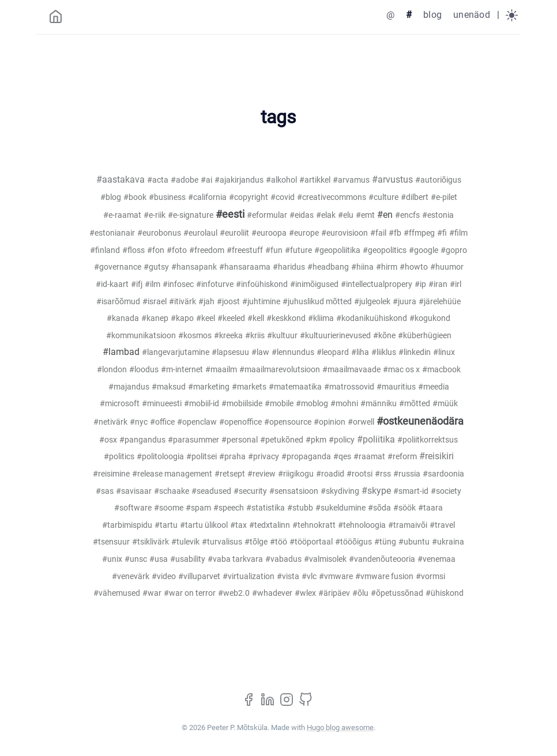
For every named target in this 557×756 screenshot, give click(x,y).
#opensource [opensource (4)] (288, 422)
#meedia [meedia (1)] (434, 387)
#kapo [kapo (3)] (182, 318)
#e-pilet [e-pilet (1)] (444, 197)
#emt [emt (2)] (365, 215)
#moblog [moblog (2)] (312, 404)
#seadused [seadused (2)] (211, 491)
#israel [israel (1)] (155, 302)
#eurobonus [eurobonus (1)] (159, 233)
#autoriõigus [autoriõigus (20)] (438, 180)
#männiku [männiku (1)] (379, 404)
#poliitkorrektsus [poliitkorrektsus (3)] (428, 440)
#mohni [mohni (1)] (344, 404)
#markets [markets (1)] (249, 387)
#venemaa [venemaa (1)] (436, 559)
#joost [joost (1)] (228, 302)
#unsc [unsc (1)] (136, 559)
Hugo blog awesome (340, 727)
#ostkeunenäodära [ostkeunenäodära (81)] (420, 421)
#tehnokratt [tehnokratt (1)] (314, 525)
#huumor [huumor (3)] (447, 267)
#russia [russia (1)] (407, 474)
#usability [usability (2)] (188, 559)
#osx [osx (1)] (108, 440)
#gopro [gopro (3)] (454, 250)
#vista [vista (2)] (288, 577)
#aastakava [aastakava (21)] (121, 179)
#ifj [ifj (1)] (137, 284)
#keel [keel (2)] (206, 318)
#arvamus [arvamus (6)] (351, 180)
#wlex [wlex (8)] (305, 593)
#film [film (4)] (458, 233)
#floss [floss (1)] (133, 250)
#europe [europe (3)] (304, 233)
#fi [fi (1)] (442, 233)
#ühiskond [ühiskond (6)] (445, 593)
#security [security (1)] (250, 491)
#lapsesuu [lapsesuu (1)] (230, 352)
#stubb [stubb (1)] (300, 508)
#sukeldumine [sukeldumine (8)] (340, 508)
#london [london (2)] (112, 370)
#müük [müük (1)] (445, 404)
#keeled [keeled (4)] (231, 318)
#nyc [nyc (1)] (139, 422)
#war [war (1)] (152, 593)
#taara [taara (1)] (430, 508)
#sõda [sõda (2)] (379, 508)
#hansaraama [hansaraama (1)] (245, 267)
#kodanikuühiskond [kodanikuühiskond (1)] (372, 318)
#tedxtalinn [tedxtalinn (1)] (270, 525)
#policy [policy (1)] (342, 440)
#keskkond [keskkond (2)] (286, 318)
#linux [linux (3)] (444, 352)
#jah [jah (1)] (206, 302)
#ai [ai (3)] (206, 180)
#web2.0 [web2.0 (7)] (234, 593)
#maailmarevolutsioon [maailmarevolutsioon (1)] (280, 370)
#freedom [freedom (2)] (207, 250)
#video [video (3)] (164, 577)
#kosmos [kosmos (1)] (195, 336)
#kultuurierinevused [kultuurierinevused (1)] (335, 336)
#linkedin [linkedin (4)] (415, 352)
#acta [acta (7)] (158, 180)
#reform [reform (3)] (402, 457)
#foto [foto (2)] (177, 250)
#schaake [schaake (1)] (172, 491)
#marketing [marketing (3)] (209, 387)
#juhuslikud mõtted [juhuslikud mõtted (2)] (317, 302)
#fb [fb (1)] (395, 233)
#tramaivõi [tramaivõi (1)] (408, 525)
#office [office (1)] (162, 422)
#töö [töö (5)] (278, 542)
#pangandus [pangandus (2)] (142, 440)
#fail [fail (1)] (378, 233)
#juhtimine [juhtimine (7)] (261, 302)
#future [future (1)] (298, 250)
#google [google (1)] (424, 250)
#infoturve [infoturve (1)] (215, 284)
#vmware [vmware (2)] (336, 577)
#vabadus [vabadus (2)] (283, 559)
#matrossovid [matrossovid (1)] (349, 387)
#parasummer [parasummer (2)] (193, 440)
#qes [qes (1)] (342, 457)
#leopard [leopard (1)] (333, 352)
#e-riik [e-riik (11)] (155, 215)
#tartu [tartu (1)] (166, 525)
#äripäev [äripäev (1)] (334, 593)
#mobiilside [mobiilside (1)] (242, 404)
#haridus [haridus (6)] (289, 267)
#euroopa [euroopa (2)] (269, 233)
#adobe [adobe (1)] (185, 180)
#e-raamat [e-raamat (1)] (122, 215)
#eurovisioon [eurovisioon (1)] (345, 233)
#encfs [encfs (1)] (407, 215)
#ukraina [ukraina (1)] (448, 542)
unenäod (472, 15)
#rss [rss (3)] (383, 474)
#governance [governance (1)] (118, 267)
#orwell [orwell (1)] (361, 422)
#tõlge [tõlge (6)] (256, 542)
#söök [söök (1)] (404, 508)
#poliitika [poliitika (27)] (376, 439)
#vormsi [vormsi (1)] (430, 577)
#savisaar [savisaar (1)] (134, 491)
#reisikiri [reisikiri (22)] (436, 456)
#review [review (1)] (261, 474)
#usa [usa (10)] (159, 559)
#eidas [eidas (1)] (302, 215)
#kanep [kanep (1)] (155, 318)
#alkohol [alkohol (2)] (281, 180)
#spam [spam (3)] (198, 508)
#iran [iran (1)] (438, 284)
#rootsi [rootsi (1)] (360, 474)
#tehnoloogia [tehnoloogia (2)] (362, 525)
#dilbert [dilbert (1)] (415, 197)
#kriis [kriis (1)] (255, 336)
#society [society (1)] (446, 491)
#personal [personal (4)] (240, 440)
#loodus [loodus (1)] (144, 370)
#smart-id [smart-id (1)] (411, 491)
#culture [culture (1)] (383, 197)
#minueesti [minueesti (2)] (162, 404)
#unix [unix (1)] (112, 559)
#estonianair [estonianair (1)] (112, 233)
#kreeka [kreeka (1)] (228, 336)
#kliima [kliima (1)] (321, 318)
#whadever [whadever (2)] (272, 593)
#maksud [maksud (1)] (169, 387)
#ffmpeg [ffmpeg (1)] (419, 233)
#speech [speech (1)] (229, 508)
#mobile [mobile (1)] (279, 404)
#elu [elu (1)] (346, 215)
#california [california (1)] (207, 197)
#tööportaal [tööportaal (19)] (311, 542)
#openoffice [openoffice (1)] (240, 422)
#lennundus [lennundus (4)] (293, 352)
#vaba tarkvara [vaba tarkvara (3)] (235, 559)
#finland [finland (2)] (105, 250)
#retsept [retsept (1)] (230, 474)
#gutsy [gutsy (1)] (156, 267)
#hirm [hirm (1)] (387, 267)
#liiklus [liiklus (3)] (384, 352)
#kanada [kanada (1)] (123, 318)
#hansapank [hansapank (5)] (194, 267)
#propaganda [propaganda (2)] (306, 457)
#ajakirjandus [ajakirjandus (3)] (239, 180)
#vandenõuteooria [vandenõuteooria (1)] (382, 559)
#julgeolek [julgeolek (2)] (372, 302)
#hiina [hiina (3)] (362, 267)
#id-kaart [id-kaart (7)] (112, 284)
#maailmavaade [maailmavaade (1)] (351, 370)
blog (432, 15)
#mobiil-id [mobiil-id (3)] (202, 404)
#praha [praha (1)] (232, 457)
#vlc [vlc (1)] (309, 577)
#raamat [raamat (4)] (369, 457)
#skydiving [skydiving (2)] (340, 491)
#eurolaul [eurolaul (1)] (200, 233)
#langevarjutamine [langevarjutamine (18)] (176, 352)
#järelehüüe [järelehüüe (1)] (440, 302)
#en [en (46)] (385, 215)
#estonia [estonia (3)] (438, 215)
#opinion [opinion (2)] (330, 422)
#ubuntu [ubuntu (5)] (414, 542)
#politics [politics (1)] (119, 457)
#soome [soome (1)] (169, 508)
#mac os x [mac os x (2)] (401, 370)
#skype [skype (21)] (376, 491)
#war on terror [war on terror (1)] (190, 593)
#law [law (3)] (260, 352)
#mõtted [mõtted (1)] (415, 404)
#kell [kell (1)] (256, 318)
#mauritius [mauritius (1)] (396, 387)
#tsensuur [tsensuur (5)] (111, 542)
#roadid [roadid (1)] (330, 474)
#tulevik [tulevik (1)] (185, 542)
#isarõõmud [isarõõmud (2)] (118, 302)
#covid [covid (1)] (283, 197)
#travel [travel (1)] (442, 525)
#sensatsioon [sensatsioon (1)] (294, 491)
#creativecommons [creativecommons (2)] (332, 197)
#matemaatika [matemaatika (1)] (295, 387)
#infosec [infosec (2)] (178, 284)
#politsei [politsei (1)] (202, 457)
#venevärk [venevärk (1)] (131, 577)
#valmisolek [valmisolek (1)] (325, 559)
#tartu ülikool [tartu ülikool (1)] (204, 525)
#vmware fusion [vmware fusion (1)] (384, 577)
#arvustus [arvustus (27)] (392, 179)
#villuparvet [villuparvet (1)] (199, 577)
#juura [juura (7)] (404, 302)
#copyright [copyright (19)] (249, 197)
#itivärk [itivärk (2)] (182, 302)
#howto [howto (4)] (414, 267)
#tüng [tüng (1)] (385, 542)
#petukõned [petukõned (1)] (282, 440)
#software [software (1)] (133, 508)
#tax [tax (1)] (238, 525)
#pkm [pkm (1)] (316, 440)
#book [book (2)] (135, 197)
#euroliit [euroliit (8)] (234, 233)
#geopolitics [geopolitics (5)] (385, 250)
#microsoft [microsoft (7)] (120, 404)
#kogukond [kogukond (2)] (430, 318)
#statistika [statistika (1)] (266, 508)
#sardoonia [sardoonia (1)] (443, 474)
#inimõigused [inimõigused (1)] (314, 284)
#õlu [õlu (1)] (360, 593)
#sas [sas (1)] (105, 491)
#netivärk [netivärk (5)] (110, 422)
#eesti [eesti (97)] (230, 214)
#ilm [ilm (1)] (153, 284)
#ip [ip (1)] (420, 284)
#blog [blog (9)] (111, 197)
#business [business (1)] (167, 197)
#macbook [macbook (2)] (441, 370)
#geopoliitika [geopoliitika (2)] (337, 250)
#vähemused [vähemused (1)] (117, 593)
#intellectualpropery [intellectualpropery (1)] (377, 284)
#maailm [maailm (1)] (221, 370)
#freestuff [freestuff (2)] (245, 250)
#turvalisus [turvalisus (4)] (222, 542)
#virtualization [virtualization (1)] (249, 577)
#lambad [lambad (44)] (121, 352)
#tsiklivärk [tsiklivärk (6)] (150, 542)
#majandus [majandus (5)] (129, 387)
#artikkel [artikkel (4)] (315, 180)
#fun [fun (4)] (274, 250)
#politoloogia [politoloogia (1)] (160, 457)
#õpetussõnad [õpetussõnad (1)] (397, 593)
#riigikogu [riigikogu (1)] (296, 474)
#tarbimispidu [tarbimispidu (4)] (127, 525)
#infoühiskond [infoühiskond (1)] (262, 284)
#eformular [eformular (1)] (267, 215)
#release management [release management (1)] (172, 474)
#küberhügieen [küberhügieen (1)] (425, 336)
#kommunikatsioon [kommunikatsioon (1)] (141, 336)
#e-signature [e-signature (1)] (191, 215)
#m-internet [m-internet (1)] (182, 370)
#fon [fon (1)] (156, 250)
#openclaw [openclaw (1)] (197, 422)
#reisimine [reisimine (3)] (111, 474)
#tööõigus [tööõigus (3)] (353, 542)
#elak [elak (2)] (326, 215)
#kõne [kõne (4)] (384, 336)
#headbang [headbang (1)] (328, 267)
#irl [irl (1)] (456, 284)
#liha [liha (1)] (360, 352)
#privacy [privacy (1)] (264, 457)
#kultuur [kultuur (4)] (282, 336)
